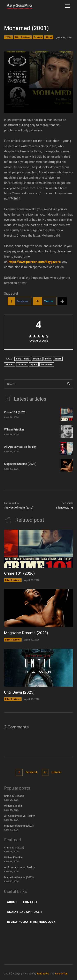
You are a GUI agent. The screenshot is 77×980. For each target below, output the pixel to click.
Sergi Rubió (23, 359)
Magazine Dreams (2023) (20, 464)
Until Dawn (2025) (19, 692)
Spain (34, 364)
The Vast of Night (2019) (19, 508)
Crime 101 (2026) (15, 412)
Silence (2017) (64, 508)
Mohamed (47, 364)
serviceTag (61, 974)
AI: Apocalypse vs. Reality (20, 447)
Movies (10, 364)
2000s (8, 37)
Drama (38, 37)
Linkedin (56, 772)
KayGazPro (43, 974)
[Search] (68, 384)
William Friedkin (14, 430)
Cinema (22, 364)
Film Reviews (23, 37)
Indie (48, 359)
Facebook (32, 772)
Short (49, 37)
